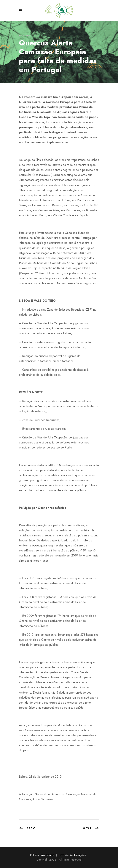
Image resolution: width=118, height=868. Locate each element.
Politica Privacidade (42, 855)
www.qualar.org (43, 545)
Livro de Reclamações (72, 855)
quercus (25, 35)
